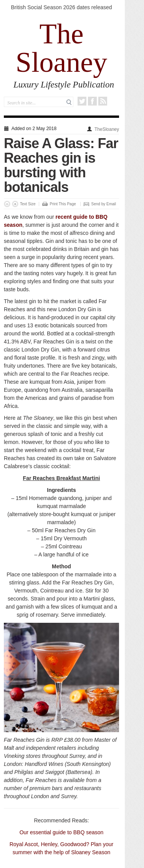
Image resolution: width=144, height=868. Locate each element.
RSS (103, 101)
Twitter (82, 101)
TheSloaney (107, 129)
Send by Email (104, 204)
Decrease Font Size (7, 204)
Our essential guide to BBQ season (62, 832)
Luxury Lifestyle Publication (64, 85)
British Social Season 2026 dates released (61, 7)
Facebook (92, 101)
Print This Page (63, 204)
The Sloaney (61, 48)
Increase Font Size (15, 204)
